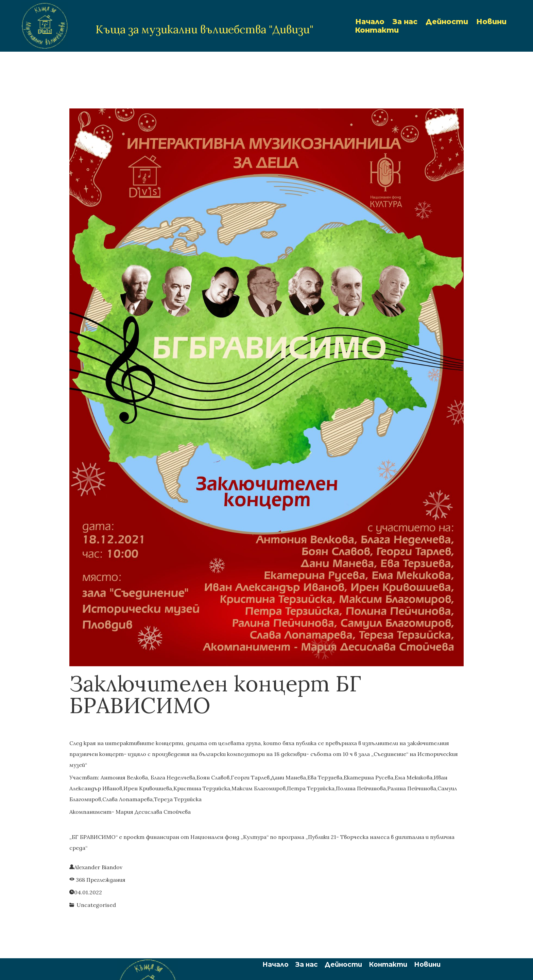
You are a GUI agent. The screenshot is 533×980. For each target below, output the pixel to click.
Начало (370, 22)
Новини (491, 22)
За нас (405, 22)
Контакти (377, 30)
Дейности (447, 22)
